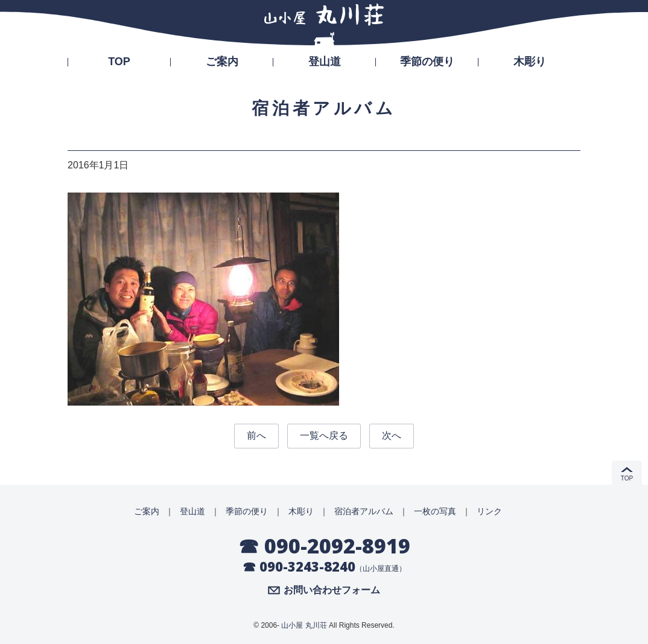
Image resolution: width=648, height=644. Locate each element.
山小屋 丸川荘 (304, 625)
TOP (119, 62)
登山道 (325, 62)
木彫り (530, 62)
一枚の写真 (435, 511)
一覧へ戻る (324, 435)
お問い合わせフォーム (332, 590)
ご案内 (222, 62)
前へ (256, 435)
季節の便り (427, 62)
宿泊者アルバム (364, 511)
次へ (392, 435)
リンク (489, 511)
